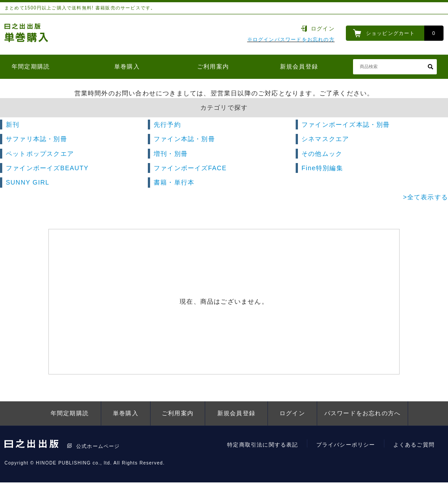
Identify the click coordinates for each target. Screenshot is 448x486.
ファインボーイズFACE (190, 168)
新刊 (13, 125)
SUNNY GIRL (28, 182)
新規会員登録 (299, 67)
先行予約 (167, 125)
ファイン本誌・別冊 (184, 139)
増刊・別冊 (171, 154)
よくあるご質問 (414, 445)
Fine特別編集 (322, 168)
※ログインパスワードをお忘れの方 (291, 39)
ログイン (323, 29)
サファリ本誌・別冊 (37, 139)
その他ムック (322, 154)
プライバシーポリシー (346, 445)
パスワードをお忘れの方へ (362, 413)
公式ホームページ (98, 446)
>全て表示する (425, 197)
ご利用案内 (213, 67)
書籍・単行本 (174, 182)
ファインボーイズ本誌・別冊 (346, 125)
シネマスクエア (325, 139)
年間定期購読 (31, 67)
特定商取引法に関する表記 (263, 445)
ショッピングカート (391, 33)
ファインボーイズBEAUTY (47, 168)
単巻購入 (127, 67)
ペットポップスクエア (40, 154)
